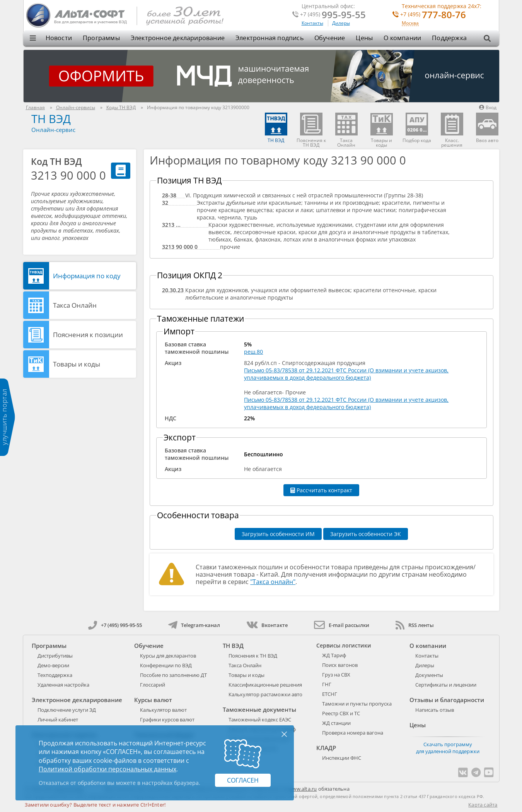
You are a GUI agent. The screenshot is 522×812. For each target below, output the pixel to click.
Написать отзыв (435, 710)
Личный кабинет (58, 719)
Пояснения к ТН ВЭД (253, 656)
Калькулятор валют (163, 710)
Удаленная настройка (63, 685)
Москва (410, 23)
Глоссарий (153, 685)
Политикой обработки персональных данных (107, 769)
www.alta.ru (303, 789)
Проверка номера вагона (353, 733)
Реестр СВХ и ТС (341, 713)
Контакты (312, 23)
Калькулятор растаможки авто (265, 694)
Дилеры (341, 23)
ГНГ (327, 684)
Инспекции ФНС (342, 758)
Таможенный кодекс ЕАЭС (260, 719)
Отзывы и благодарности (447, 700)
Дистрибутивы (55, 656)
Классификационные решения (265, 685)
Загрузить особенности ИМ (278, 534)
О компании (402, 38)
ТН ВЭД (51, 119)
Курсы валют (153, 700)
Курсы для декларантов (168, 656)
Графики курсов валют (167, 719)
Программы (101, 38)
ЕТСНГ (330, 694)
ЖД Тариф (334, 655)
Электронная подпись (270, 38)
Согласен (243, 780)
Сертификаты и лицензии (446, 685)
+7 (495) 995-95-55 (115, 625)
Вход (488, 107)
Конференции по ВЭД (166, 665)
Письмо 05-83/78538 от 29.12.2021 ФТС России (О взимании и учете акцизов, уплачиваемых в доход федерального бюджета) (346, 374)
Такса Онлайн (75, 305)
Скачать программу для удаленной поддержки (448, 748)
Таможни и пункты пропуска (357, 704)
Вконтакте (267, 625)
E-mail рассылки (342, 625)
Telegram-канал (194, 625)
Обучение (330, 38)
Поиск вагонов (340, 665)
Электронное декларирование (178, 38)
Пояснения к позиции (88, 335)
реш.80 (253, 352)
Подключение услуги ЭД (67, 710)
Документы (429, 675)
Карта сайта (483, 805)
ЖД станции (336, 723)
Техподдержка (55, 675)
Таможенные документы (259, 709)
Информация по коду (87, 276)
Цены (364, 38)
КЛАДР (326, 748)
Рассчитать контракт (321, 490)
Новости (59, 38)
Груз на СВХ (336, 675)
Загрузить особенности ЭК (366, 534)
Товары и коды (77, 364)
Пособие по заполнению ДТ (173, 675)
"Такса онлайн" (273, 582)
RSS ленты (415, 625)
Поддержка (449, 38)
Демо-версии (53, 665)
